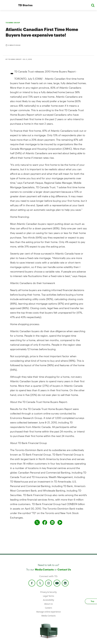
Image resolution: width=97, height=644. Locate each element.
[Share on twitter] (37, 522)
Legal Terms (48, 596)
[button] (93, 5)
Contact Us (64, 569)
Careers (48, 608)
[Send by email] (60, 522)
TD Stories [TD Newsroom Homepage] (25, 5)
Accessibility (49, 600)
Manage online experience (48, 612)
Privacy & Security (49, 592)
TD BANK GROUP (13, 23)
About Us (48, 604)
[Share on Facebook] (45, 522)
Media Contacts (44, 569)
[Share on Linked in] (52, 522)
